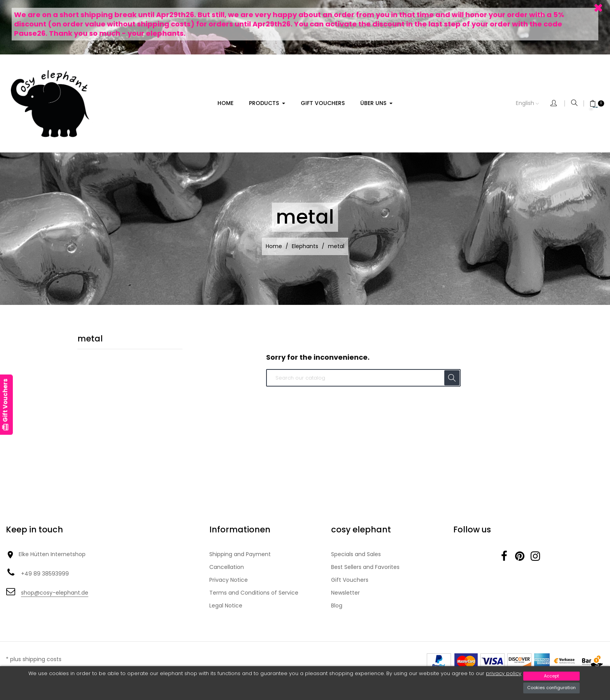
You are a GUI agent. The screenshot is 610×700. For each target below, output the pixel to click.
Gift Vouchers (350, 580)
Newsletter (345, 593)
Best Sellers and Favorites (365, 567)
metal (90, 339)
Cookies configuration (551, 688)
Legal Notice (226, 605)
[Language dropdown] (533, 103)
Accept (551, 676)
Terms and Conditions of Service (254, 593)
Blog (337, 605)
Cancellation (227, 567)
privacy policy (504, 673)
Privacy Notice (229, 580)
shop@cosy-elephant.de (55, 593)
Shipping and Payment (240, 554)
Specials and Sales (356, 554)
